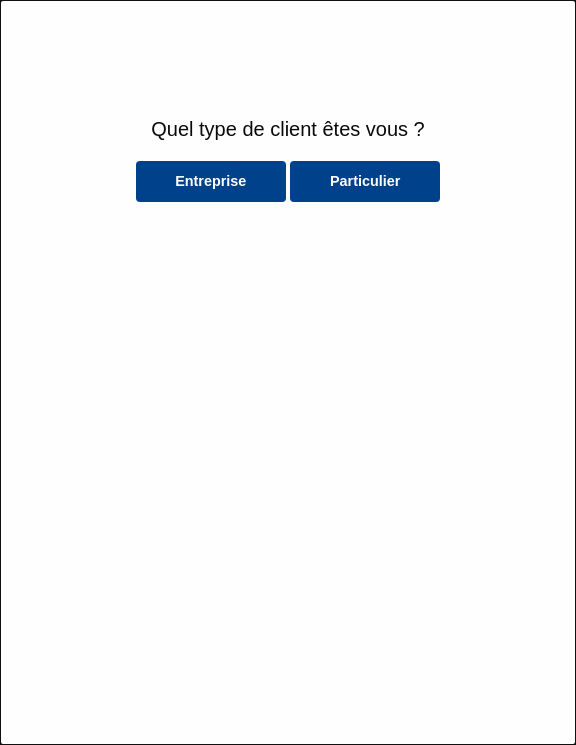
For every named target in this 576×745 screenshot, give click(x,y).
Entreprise (210, 181)
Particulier (365, 181)
